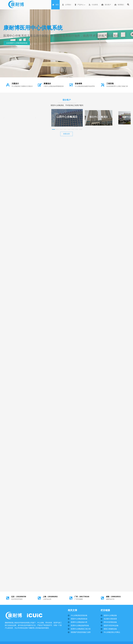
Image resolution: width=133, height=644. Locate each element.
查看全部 (66, 134)
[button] (53, 129)
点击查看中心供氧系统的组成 (17, 43)
